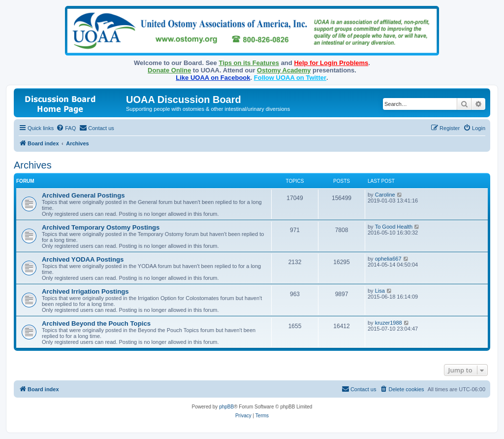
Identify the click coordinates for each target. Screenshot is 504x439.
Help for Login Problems (331, 63)
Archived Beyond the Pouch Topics (96, 323)
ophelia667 (388, 259)
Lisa (380, 291)
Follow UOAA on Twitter (290, 78)
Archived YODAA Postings (83, 259)
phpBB (226, 407)
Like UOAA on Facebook (213, 78)
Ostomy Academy (284, 70)
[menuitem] (66, 128)
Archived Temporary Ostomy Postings (101, 227)
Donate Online (169, 70)
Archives (33, 165)
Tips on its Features (249, 63)
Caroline (385, 195)
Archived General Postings (83, 195)
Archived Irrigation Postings (85, 291)
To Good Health (394, 227)
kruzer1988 (389, 323)
